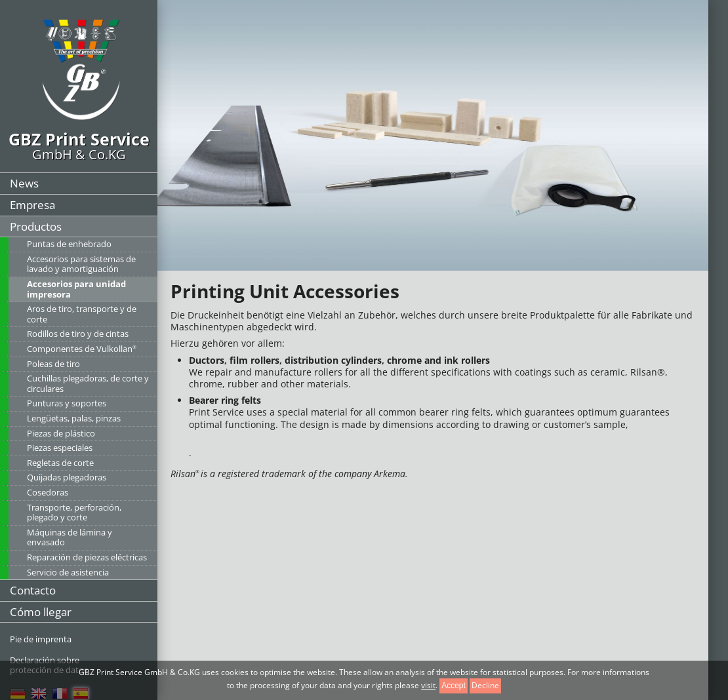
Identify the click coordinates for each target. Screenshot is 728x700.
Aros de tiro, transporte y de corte (82, 314)
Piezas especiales (60, 448)
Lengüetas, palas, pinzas (74, 418)
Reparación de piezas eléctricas (87, 557)
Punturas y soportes (67, 403)
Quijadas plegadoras (67, 477)
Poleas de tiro (53, 364)
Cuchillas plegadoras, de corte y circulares (88, 383)
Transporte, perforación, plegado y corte (74, 513)
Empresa (32, 205)
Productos (36, 226)
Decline (485, 685)
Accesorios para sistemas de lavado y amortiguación (81, 264)
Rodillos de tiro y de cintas (78, 334)
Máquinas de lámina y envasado (70, 537)
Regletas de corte (60, 463)
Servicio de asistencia (68, 572)
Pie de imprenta (41, 639)
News (24, 183)
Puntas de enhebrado (69, 244)
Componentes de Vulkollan (82, 349)
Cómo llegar (41, 612)
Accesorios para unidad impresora (76, 289)
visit (428, 685)
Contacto (33, 590)
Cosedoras (48, 492)
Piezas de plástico (61, 433)
